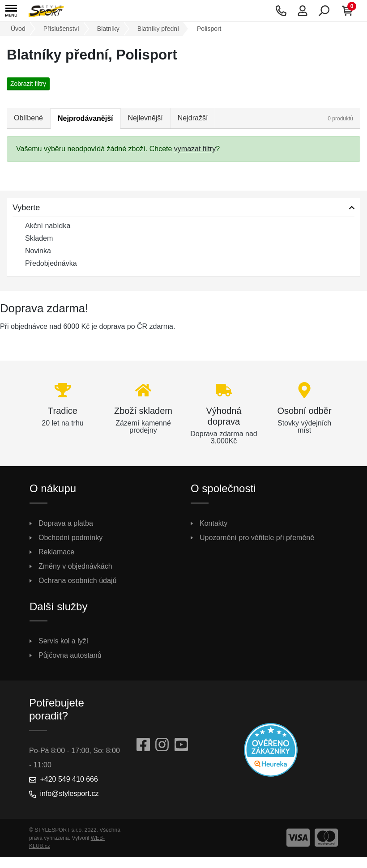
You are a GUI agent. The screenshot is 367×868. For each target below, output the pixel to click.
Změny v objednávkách (75, 566)
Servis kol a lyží (63, 641)
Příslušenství (61, 29)
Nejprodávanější (85, 118)
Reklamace (56, 552)
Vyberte (26, 208)
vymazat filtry (195, 149)
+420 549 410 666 (69, 779)
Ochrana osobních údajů (77, 581)
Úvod (18, 29)
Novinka (32, 251)
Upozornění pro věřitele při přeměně (257, 538)
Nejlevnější (145, 118)
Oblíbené (28, 118)
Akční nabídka (41, 226)
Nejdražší (193, 118)
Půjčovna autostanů (70, 655)
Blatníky (108, 29)
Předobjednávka (45, 264)
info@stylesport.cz (69, 794)
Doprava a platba (66, 523)
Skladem (33, 239)
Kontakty (213, 523)
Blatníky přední (158, 29)
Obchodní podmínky (70, 538)
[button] (11, 11)
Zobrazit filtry (28, 84)
